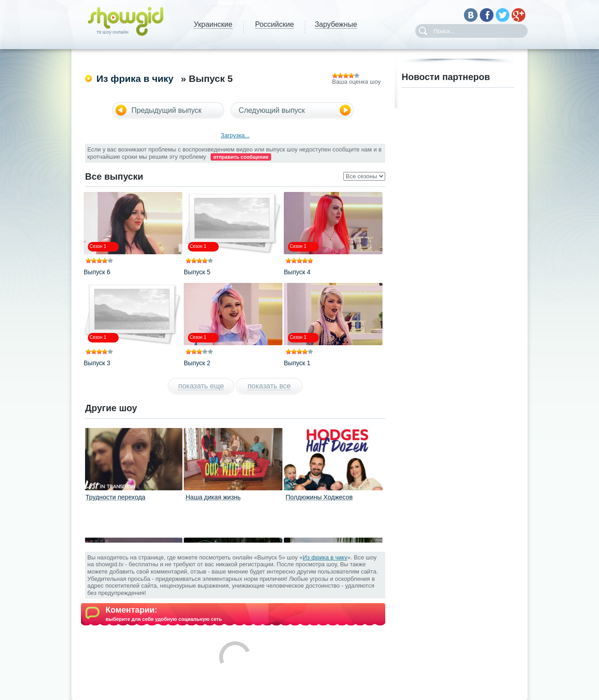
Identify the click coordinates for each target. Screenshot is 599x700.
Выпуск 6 (97, 272)
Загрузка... (235, 135)
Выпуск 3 (97, 363)
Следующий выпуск (272, 110)
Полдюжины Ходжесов (319, 497)
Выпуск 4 (297, 272)
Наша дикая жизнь (213, 497)
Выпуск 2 (197, 363)
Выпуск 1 (297, 363)
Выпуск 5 (197, 272)
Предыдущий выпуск (166, 110)
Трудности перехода (116, 497)
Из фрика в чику (135, 78)
